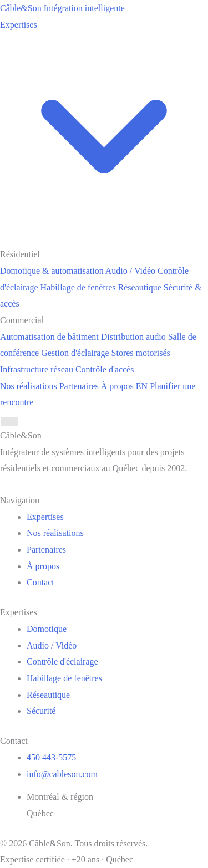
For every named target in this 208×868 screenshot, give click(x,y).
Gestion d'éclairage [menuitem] (75, 353)
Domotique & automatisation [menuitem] (52, 271)
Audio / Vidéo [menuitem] (130, 271)
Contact (40, 582)
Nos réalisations (29, 386)
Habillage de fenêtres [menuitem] (78, 287)
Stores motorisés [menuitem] (141, 353)
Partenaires (79, 386)
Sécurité (41, 711)
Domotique (47, 629)
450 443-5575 (51, 757)
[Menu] (9, 421)
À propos (117, 386)
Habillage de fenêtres (64, 678)
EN (142, 386)
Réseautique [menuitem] (140, 287)
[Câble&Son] (62, 8)
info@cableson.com (62, 774)
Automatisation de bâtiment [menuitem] (49, 337)
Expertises (45, 517)
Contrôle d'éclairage (62, 662)
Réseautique (48, 695)
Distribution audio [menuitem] (133, 337)
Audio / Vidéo (52, 645)
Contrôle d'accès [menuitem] (105, 369)
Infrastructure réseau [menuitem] (37, 369)
